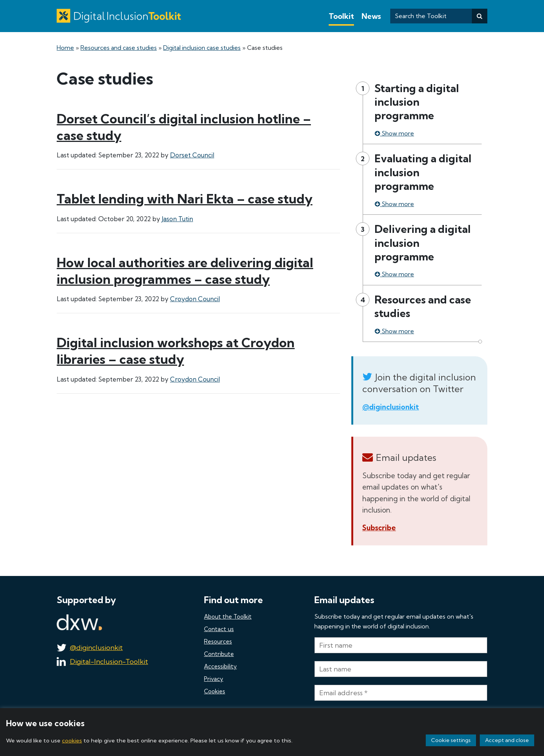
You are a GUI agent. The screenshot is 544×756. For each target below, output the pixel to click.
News (371, 16)
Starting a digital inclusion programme (417, 102)
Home (65, 48)
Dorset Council (192, 155)
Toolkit (341, 16)
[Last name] (401, 669)
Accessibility (220, 666)
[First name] (401, 645)
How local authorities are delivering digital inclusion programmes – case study (185, 271)
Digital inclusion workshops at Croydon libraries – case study (176, 351)
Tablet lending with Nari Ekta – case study (185, 199)
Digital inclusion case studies (202, 48)
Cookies (215, 691)
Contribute (219, 654)
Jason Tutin (177, 219)
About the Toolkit (228, 617)
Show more (394, 133)
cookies (72, 741)
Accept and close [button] (507, 740)
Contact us (219, 629)
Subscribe (379, 528)
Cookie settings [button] (451, 740)
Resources (218, 641)
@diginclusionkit (391, 407)
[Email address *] (401, 693)
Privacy (214, 679)
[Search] (480, 16)
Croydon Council (195, 299)
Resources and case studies (119, 48)
